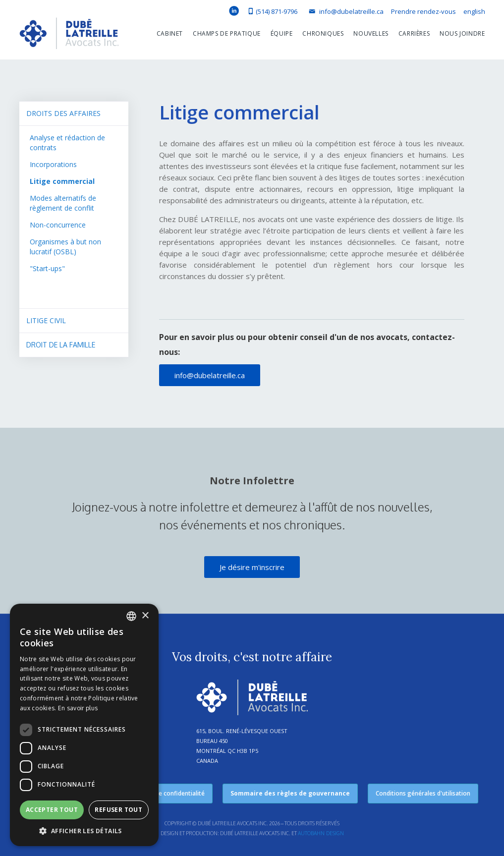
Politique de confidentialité (167, 793)
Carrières (414, 33)
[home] (69, 36)
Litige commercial (62, 181)
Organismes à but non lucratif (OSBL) (65, 247)
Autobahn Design (321, 833)
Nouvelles (371, 33)
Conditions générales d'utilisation (423, 793)
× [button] (145, 616)
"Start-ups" (47, 268)
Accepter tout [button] (52, 810)
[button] (165, 34)
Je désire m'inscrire (252, 567)
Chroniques (323, 33)
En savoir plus (78, 708)
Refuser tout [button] (118, 810)
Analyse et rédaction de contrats (67, 143)
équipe (282, 33)
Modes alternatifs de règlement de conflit (63, 203)
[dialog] (84, 725)
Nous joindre (462, 33)
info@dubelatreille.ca (210, 375)
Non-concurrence (58, 225)
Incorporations (53, 164)
